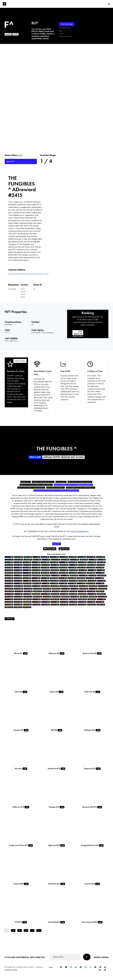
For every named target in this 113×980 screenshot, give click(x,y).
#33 (73, 557)
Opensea (64, 549)
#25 (18, 557)
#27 (91, 557)
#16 (36, 557)
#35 (18, 565)
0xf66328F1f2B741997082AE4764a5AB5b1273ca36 (28, 274)
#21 (64, 557)
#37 (56, 560)
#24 (45, 557)
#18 (83, 570)
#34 (83, 586)
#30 (9, 557)
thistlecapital (50, 549)
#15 (72, 568)
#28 (37, 560)
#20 (36, 565)
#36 (36, 573)
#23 (84, 560)
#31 (18, 578)
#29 (82, 562)
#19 (54, 568)
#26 (65, 560)
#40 (75, 560)
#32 (81, 583)
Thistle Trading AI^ (80, 531)
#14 (19, 560)
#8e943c (8, 333)
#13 (18, 575)
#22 (28, 557)
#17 (81, 568)
